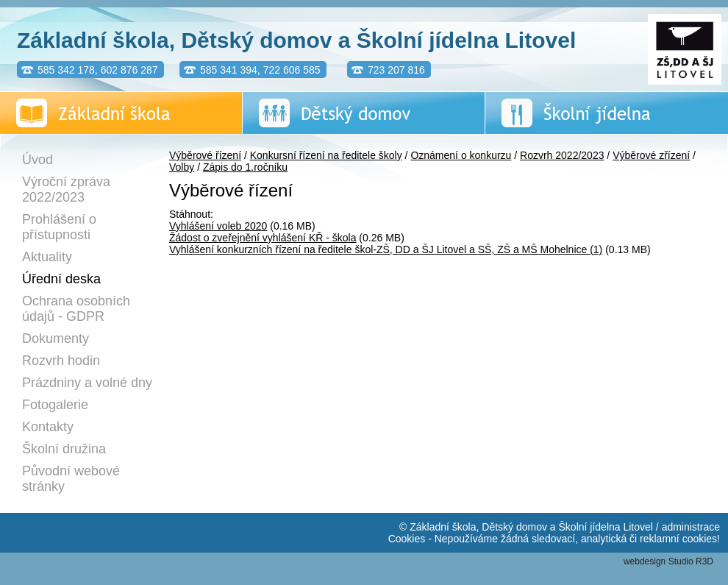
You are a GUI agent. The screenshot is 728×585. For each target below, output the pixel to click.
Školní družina (64, 449)
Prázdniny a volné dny (87, 383)
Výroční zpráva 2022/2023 (66, 189)
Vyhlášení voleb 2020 (218, 226)
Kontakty (48, 427)
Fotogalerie (55, 405)
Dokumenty (56, 338)
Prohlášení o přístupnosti (59, 227)
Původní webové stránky (71, 479)
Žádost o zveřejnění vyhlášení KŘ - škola (263, 238)
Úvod (38, 160)
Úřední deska (61, 279)
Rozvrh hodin (61, 361)
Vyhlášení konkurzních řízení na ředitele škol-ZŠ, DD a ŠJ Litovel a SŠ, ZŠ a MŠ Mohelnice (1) (386, 249)
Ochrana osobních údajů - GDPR (76, 309)
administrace (691, 527)
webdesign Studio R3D (668, 561)
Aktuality (47, 257)
